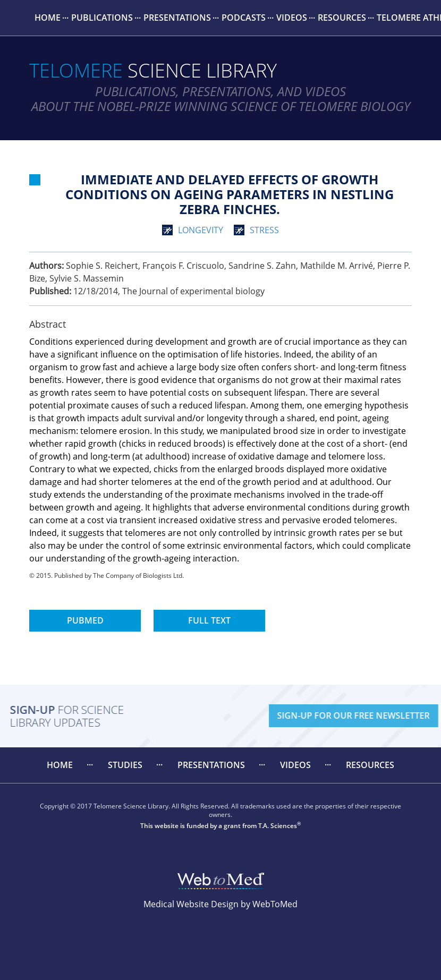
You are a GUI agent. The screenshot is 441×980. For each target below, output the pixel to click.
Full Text (209, 620)
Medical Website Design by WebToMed (220, 904)
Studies (125, 765)
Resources (342, 18)
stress (264, 230)
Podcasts (244, 18)
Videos (292, 18)
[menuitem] (48, 18)
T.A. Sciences (278, 826)
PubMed (85, 620)
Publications (102, 18)
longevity (201, 230)
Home (48, 18)
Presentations (177, 18)
